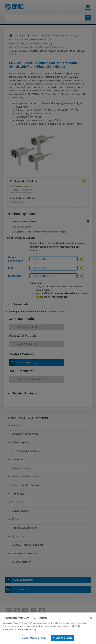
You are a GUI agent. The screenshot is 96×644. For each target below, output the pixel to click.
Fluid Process (19, 494)
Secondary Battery (21, 562)
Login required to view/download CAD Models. (36, 312)
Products (36, 36)
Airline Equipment (21, 442)
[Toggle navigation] (88, 7)
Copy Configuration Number (23, 198)
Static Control (18, 502)
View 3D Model (20, 344)
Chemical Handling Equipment (27, 545)
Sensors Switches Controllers (60, 36)
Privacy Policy (16, 635)
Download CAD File (23, 327)
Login (61, 312)
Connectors (17, 459)
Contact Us (16, 590)
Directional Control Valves (25, 434)
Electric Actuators (20, 511)
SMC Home (18, 36)
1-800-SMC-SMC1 (82, 631)
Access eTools (19, 580)
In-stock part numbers (24, 221)
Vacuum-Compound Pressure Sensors (29, 39)
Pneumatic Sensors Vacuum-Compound (30, 43)
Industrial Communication (25, 477)
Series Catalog (21, 363)
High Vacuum (18, 536)
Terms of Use (15, 629)
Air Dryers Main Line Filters (26, 451)
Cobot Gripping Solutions (24, 554)
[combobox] (49, 227)
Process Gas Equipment (24, 528)
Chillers (15, 519)
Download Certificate (25, 380)
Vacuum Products (21, 468)
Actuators (16, 425)
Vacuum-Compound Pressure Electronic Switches (34, 47)
